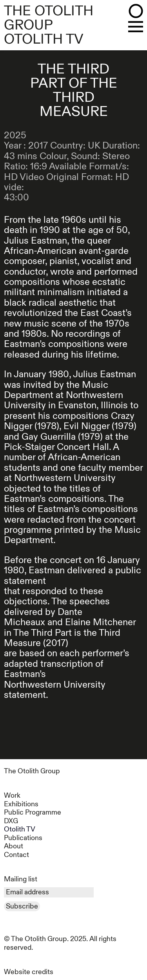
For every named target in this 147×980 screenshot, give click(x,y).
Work (12, 796)
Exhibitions (21, 804)
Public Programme (33, 812)
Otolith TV (20, 829)
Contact (16, 855)
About (14, 846)
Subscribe (22, 906)
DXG (11, 821)
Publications (23, 838)
